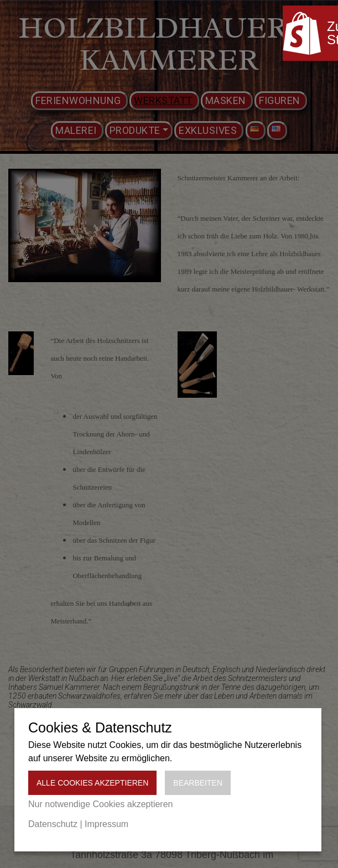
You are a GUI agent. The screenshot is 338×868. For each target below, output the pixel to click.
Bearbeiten (198, 783)
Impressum (106, 824)
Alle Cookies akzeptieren (92, 783)
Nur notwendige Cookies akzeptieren (100, 804)
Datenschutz (53, 824)
